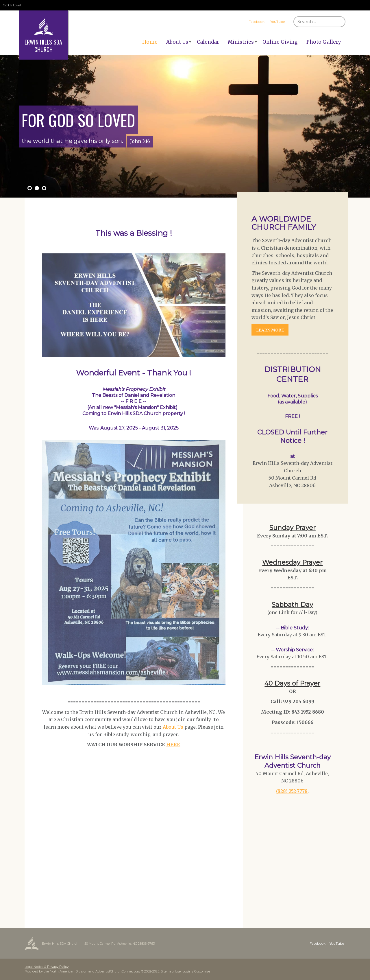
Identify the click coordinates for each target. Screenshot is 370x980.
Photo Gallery (324, 42)
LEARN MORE (270, 330)
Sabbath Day (292, 605)
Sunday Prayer (293, 528)
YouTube (277, 22)
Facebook (257, 22)
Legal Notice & (47, 967)
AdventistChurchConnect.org (118, 971)
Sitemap (167, 971)
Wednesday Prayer (292, 562)
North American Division (69, 971)
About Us (177, 42)
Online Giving (280, 42)
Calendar (208, 42)
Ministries (241, 42)
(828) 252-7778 (292, 791)
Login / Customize (196, 971)
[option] (185, 126)
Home (150, 42)
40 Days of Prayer (292, 683)
